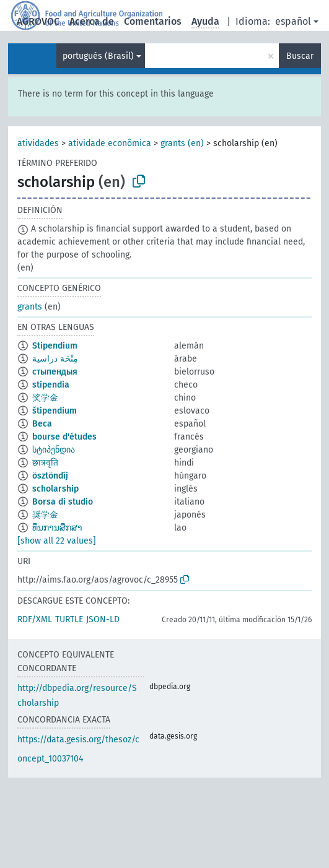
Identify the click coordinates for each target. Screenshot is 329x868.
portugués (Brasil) (98, 56)
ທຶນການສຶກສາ (57, 528)
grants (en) (182, 143)
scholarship (55, 489)
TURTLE (69, 619)
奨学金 (45, 515)
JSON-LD (103, 619)
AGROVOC (38, 21)
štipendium (55, 411)
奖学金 (45, 398)
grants (30, 307)
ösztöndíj (50, 476)
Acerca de (92, 21)
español (293, 21)
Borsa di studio (63, 502)
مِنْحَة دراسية (55, 359)
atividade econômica (110, 143)
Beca (42, 424)
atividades (38, 143)
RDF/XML (35, 619)
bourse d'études (64, 437)
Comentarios (153, 21)
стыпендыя (55, 372)
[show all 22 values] (57, 541)
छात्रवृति (45, 463)
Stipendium (55, 346)
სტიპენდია (54, 450)
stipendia (51, 385)
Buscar (300, 56)
